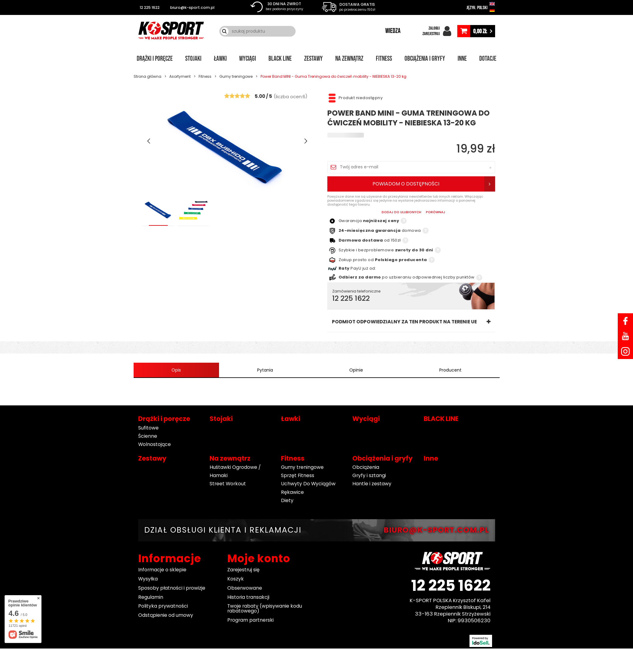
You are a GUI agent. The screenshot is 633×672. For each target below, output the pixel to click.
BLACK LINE (280, 59)
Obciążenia (366, 467)
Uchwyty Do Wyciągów (308, 484)
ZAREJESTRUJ (431, 34)
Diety (287, 500)
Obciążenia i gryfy (425, 59)
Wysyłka (148, 579)
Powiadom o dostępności (406, 184)
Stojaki (193, 59)
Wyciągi (248, 59)
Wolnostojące (155, 444)
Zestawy (313, 59)
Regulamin (151, 597)
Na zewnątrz (349, 59)
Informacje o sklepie (162, 570)
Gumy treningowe (236, 76)
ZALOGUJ (434, 28)
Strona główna (147, 76)
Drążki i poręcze (155, 59)
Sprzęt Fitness (298, 475)
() (291, 96)
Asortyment (180, 76)
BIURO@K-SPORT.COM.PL (436, 530)
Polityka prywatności (163, 606)
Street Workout (228, 484)
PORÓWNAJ (435, 213)
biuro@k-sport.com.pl (192, 7)
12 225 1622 (150, 7)
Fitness (384, 59)
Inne (462, 59)
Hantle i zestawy (372, 484)
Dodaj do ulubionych (401, 213)
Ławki (220, 59)
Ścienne (148, 436)
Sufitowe (148, 428)
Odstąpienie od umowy (166, 615)
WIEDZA (393, 31)
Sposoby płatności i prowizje (172, 588)
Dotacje (488, 59)
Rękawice (292, 492)
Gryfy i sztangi (369, 475)
